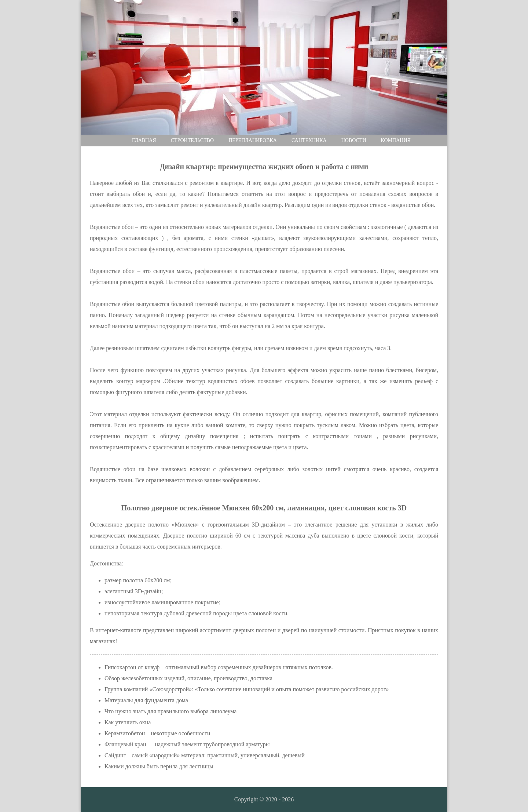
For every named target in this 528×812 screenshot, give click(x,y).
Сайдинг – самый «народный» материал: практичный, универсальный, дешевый (205, 755)
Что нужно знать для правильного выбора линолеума (170, 711)
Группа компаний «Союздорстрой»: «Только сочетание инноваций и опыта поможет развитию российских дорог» (247, 689)
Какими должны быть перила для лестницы (159, 766)
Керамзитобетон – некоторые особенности (157, 733)
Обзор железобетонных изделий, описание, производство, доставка (188, 678)
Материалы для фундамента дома (146, 700)
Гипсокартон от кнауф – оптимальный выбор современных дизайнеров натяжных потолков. (219, 667)
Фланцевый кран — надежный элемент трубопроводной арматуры (187, 744)
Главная (144, 140)
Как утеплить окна (128, 722)
